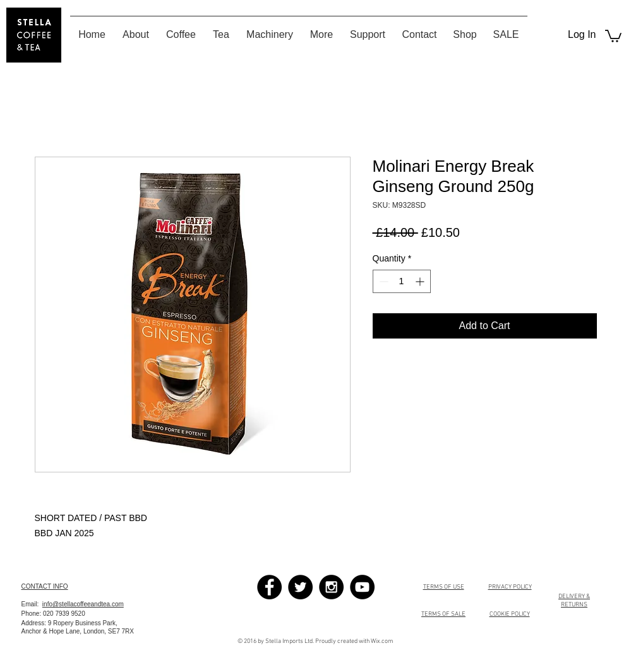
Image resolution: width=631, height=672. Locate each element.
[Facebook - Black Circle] (269, 587)
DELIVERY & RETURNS (574, 601)
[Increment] (421, 281)
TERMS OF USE (444, 587)
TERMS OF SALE (443, 614)
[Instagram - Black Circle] (331, 587)
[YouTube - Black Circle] (362, 587)
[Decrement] (382, 281)
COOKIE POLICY (510, 614)
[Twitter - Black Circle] (300, 587)
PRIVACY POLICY (510, 587)
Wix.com (382, 641)
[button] (613, 35)
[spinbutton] (402, 281)
